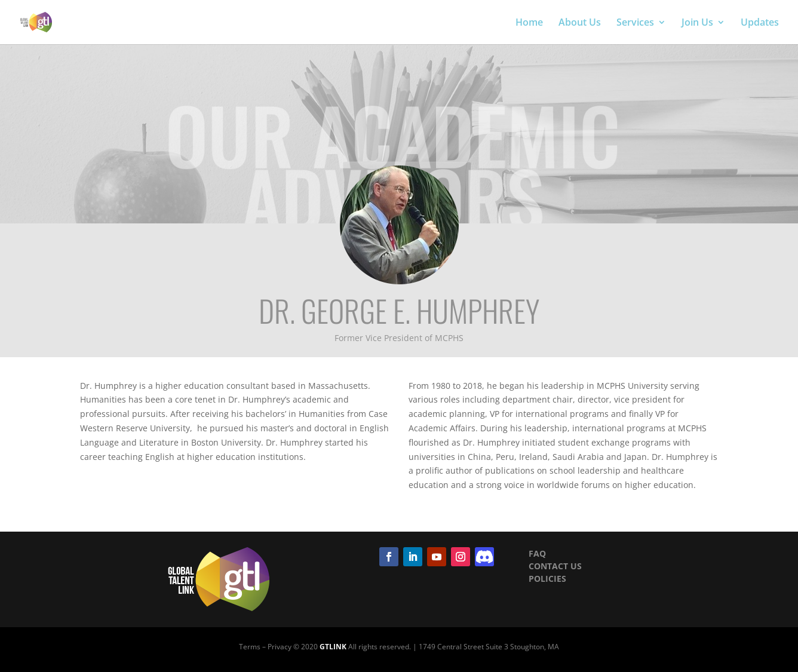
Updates (760, 23)
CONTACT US (555, 566)
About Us (580, 23)
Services (635, 23)
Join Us (697, 23)
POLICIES (547, 579)
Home (529, 23)
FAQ (537, 553)
